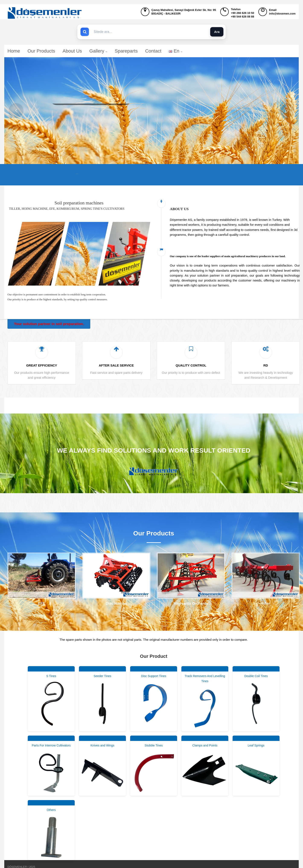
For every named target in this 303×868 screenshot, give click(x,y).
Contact (153, 51)
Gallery (98, 51)
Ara (217, 32)
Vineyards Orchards (191, 603)
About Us (72, 51)
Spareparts (126, 51)
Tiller (266, 603)
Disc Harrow (116, 603)
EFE (42, 603)
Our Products (41, 51)
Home (14, 51)
